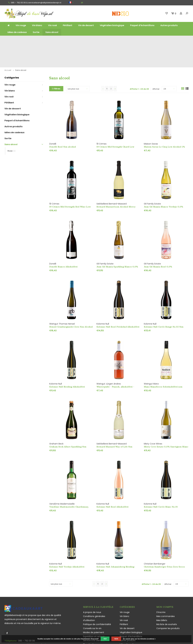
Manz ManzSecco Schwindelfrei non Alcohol (163, 363)
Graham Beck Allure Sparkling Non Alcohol (68, 423)
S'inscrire (161, 589)
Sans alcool (52, 32)
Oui (105, 639)
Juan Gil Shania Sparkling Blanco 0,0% (117, 243)
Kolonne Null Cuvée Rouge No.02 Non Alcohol (164, 303)
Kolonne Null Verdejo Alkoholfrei (67, 543)
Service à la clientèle (94, 617)
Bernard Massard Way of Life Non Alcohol (114, 423)
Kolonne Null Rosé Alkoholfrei (113, 483)
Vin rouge (21, 25)
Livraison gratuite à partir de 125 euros (21, 40)
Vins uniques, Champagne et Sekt (114, 40)
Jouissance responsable (96, 625)
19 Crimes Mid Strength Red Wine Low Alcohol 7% (70, 183)
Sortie (36, 32)
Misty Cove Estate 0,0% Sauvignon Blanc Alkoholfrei (166, 423)
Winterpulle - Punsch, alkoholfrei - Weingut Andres (115, 363)
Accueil (8, 47)
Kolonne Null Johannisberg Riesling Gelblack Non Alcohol (115, 543)
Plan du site (89, 621)
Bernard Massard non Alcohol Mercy (116, 183)
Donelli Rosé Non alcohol (63, 123)
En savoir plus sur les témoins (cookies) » (139, 639)
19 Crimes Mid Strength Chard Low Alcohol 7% (115, 123)
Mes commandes (166, 593)
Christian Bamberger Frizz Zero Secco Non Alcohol (164, 543)
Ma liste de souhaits (167, 601)
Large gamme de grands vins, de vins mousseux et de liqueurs (69, 40)
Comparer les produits (168, 605)
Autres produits (169, 25)
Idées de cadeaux (17, 32)
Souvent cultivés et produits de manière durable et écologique (160, 40)
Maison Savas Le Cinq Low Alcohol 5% (164, 123)
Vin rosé (52, 25)
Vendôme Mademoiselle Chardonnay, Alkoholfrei (69, 483)
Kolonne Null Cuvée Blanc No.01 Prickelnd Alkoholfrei (161, 483)
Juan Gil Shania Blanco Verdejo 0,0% (164, 183)
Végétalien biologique (112, 25)
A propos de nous (92, 589)
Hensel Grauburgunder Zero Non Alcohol (71, 303)
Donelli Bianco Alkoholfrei (63, 243)
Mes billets (162, 597)
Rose (12, 127)
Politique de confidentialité (97, 601)
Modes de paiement (94, 609)
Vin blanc (37, 25)
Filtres (56, 65)
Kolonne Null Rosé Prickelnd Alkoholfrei (118, 303)
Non (116, 639)
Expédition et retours (94, 613)
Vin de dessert (86, 25)
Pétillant (68, 25)
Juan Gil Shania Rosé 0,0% (158, 243)
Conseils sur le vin (92, 605)
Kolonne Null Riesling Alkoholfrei (67, 363)
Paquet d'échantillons (142, 25)
